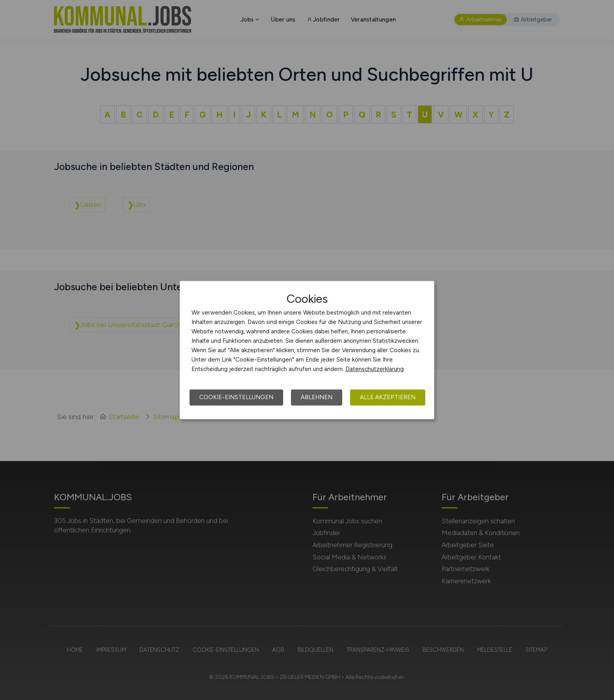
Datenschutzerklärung (375, 369)
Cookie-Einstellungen (236, 397)
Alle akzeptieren (388, 397)
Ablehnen (317, 397)
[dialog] (307, 350)
